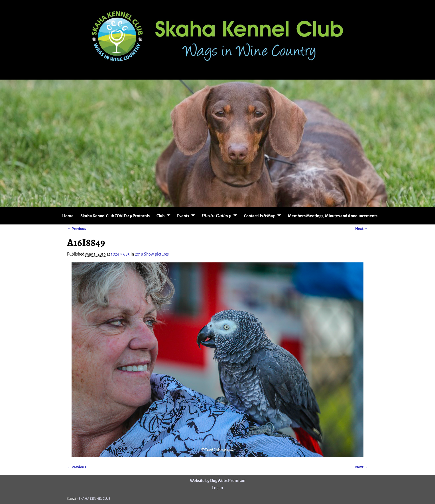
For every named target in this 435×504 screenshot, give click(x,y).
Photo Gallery (216, 216)
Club (160, 216)
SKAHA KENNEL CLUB (94, 499)
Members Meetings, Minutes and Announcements (333, 216)
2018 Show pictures (152, 254)
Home (68, 216)
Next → (362, 229)
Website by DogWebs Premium (218, 481)
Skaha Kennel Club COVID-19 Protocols (115, 216)
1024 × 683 (120, 254)
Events (183, 216)
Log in (218, 488)
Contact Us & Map (260, 216)
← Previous (77, 229)
